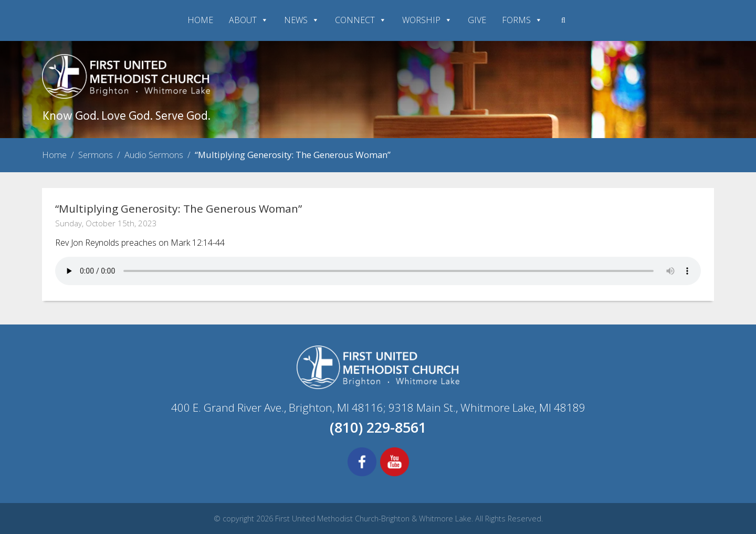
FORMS (522, 20)
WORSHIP (427, 20)
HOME (200, 20)
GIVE (477, 20)
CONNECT (361, 20)
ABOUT (249, 20)
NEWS (302, 20)
